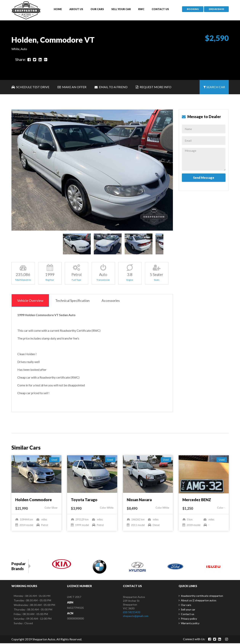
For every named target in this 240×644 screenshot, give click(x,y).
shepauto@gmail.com (136, 617)
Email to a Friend (111, 87)
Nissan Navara (139, 500)
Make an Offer (72, 87)
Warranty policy (190, 624)
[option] (92, 171)
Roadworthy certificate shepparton (202, 596)
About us (76, 9)
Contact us (160, 9)
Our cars (97, 9)
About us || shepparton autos (199, 601)
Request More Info (154, 87)
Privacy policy (189, 619)
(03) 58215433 (216, 9)
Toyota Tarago (84, 500)
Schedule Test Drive (30, 87)
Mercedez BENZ (197, 500)
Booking (193, 9)
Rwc (141, 9)
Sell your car (121, 9)
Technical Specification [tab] (74, 301)
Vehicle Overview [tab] (31, 301)
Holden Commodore (34, 500)
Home (58, 9)
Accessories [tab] (113, 301)
